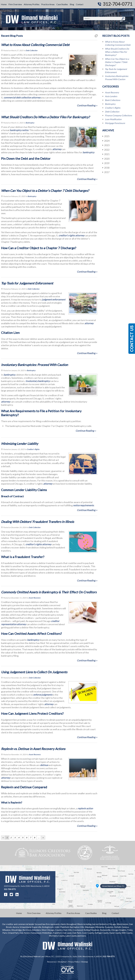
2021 (106, 154)
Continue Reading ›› (87, 105)
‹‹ (3, 838)
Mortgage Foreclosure (115, 123)
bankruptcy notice (19, 130)
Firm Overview (15, 4)
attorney (36, 97)
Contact (80, 4)
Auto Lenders (111, 96)
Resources (52, 962)
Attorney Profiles (32, 4)
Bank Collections (113, 100)
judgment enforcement (54, 299)
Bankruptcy (30, 123)
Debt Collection (31, 50)
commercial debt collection (17, 97)
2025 (106, 136)
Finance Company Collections (118, 115)
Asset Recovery (35, 598)
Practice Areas (48, 4)
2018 (106, 168)
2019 (106, 163)
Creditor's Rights (33, 449)
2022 (106, 150)
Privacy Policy (74, 962)
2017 (106, 172)
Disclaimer (62, 962)
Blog (72, 4)
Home (4, 4)
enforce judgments (43, 695)
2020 (106, 159)
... (39, 838)
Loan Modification (113, 119)
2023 (106, 145)
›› (43, 838)
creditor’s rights (67, 235)
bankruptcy (88, 152)
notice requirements (83, 505)
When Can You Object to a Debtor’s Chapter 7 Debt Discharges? (117, 62)
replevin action (85, 808)
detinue (44, 765)
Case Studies (62, 4)
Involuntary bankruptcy (38, 381)
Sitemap (85, 962)
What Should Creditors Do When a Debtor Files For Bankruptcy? (117, 52)
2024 (106, 141)
